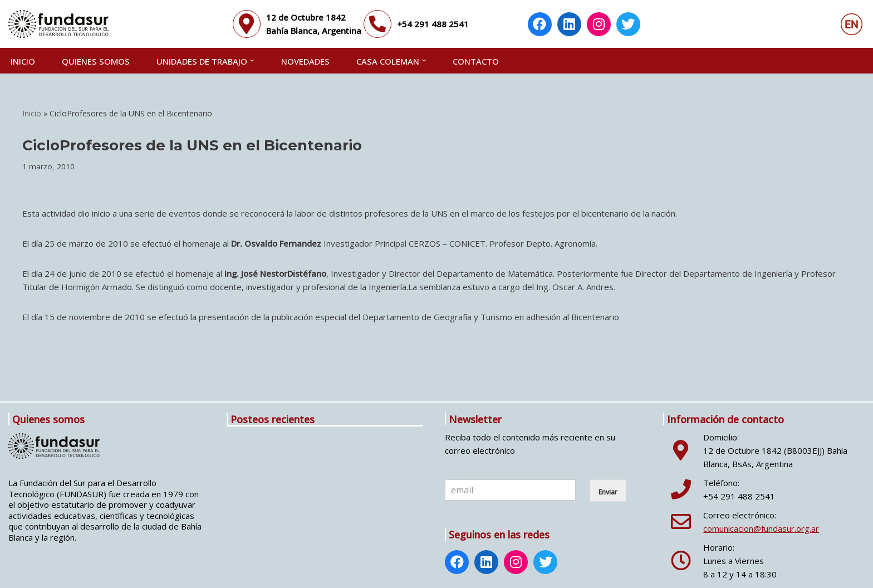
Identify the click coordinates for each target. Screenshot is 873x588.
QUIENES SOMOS (96, 61)
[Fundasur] (58, 24)
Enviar (608, 492)
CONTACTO (476, 61)
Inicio (23, 61)
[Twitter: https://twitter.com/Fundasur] (628, 26)
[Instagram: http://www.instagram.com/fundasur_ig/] (599, 26)
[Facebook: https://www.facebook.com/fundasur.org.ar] (540, 26)
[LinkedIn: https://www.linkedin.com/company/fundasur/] (570, 26)
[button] (252, 61)
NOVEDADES (305, 61)
